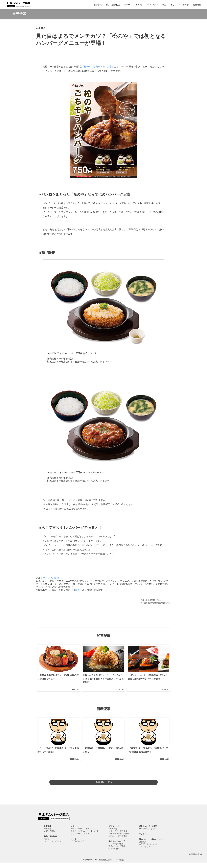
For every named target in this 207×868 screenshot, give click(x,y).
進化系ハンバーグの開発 (119, 839)
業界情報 (48, 834)
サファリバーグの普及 (118, 837)
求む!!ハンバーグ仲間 (148, 832)
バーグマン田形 (51, 578)
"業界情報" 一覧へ (103, 782)
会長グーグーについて (148, 850)
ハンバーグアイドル (52, 847)
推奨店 (47, 844)
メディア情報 (49, 837)
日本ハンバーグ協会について (151, 845)
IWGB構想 (113, 834)
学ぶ (164, 5)
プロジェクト (152, 5)
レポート (128, 5)
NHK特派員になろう (147, 834)
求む (172, 5)
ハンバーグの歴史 (116, 849)
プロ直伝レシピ (77, 847)
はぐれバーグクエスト (80, 839)
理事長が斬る (114, 854)
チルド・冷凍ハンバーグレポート (85, 837)
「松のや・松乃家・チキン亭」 (98, 67)
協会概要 (197, 5)
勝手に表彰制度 (113, 5)
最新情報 (98, 5)
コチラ (78, 590)
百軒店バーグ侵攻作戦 (118, 841)
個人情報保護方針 (196, 860)
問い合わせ (184, 5)
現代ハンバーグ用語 (117, 852)
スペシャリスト (146, 852)
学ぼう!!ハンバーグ (117, 847)
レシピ (139, 5)
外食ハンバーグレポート (81, 834)
